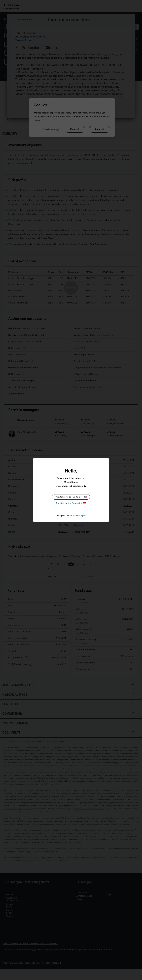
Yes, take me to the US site (71, 497)
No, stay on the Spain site (71, 503)
